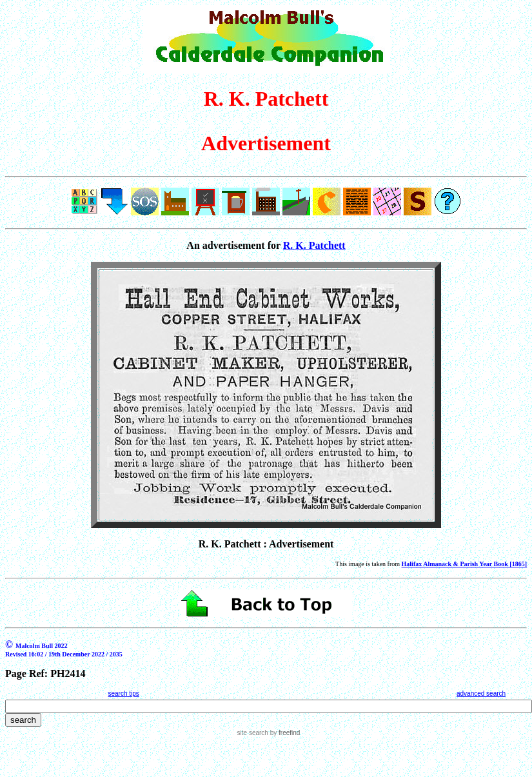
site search (253, 733)
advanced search (481, 693)
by (284, 733)
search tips (123, 693)
